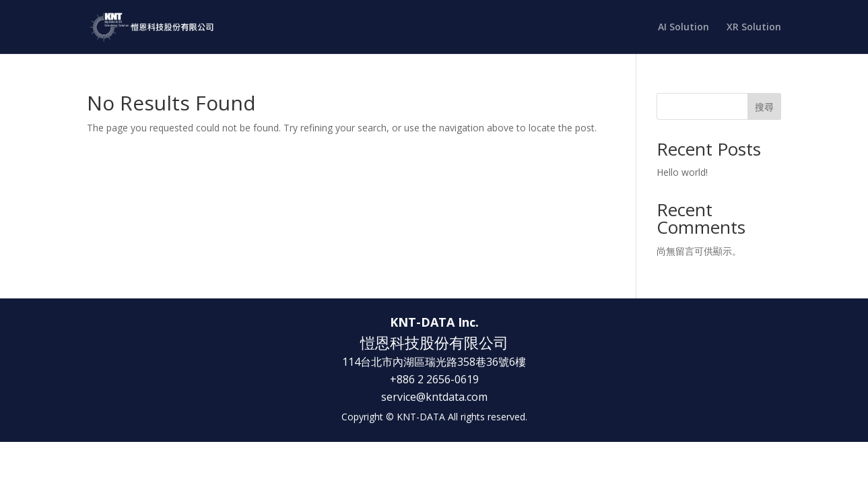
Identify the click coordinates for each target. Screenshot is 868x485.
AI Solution (683, 28)
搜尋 (764, 107)
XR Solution (754, 28)
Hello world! (682, 172)
